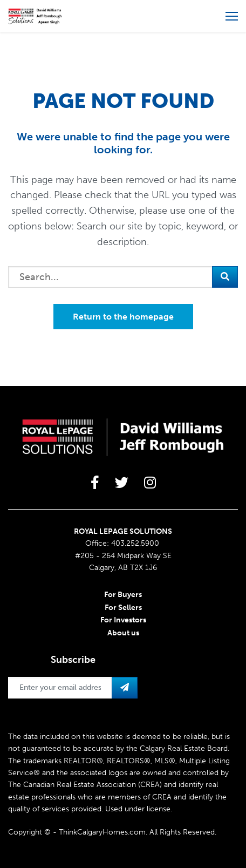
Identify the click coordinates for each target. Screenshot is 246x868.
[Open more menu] (232, 16)
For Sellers (123, 608)
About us (123, 633)
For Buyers (123, 595)
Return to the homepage (123, 317)
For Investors (123, 620)
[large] (95, 483)
